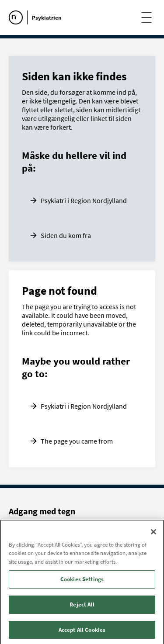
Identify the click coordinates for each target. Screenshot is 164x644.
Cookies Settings (82, 581)
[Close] (154, 534)
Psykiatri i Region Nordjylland (84, 200)
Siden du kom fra (66, 235)
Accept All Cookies (82, 632)
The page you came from (77, 441)
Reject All (82, 606)
